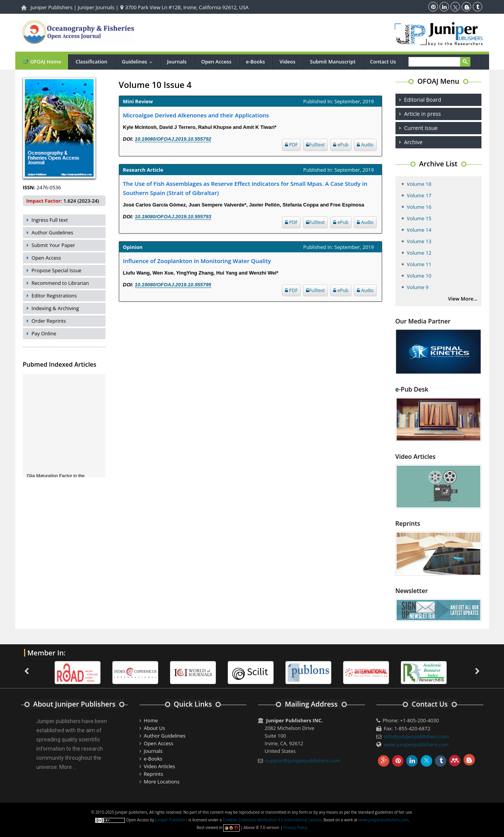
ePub (341, 145)
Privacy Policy (295, 827)
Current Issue (421, 128)
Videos (287, 62)
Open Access (216, 62)
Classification (92, 62)
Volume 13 (419, 241)
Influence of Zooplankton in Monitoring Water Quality (197, 261)
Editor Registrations (54, 296)
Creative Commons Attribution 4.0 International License (272, 820)
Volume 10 (419, 276)
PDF (291, 145)
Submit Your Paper (53, 245)
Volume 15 (419, 218)
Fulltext (315, 145)
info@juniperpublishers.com (416, 736)
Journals (177, 62)
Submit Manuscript (333, 62)
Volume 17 (419, 195)
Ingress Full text (50, 220)
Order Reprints (49, 321)
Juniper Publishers (52, 7)
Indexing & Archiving (55, 308)
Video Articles (159, 766)
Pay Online (44, 333)
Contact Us (383, 62)
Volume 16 (419, 207)
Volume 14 (419, 230)
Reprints (153, 774)
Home (151, 720)
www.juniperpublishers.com (416, 744)
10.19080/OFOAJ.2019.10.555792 (173, 139)
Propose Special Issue (57, 270)
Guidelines (139, 62)
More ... (68, 767)
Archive (413, 142)
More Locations (161, 782)
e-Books (256, 62)
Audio (365, 145)
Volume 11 (419, 264)
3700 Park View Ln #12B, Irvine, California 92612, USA (184, 7)
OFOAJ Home (42, 61)
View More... (463, 299)
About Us (154, 728)
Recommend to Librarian (60, 283)
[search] (438, 62)
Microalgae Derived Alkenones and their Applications (196, 115)
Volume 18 (419, 184)
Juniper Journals (96, 7)
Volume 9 (418, 287)
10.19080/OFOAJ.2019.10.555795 (173, 285)
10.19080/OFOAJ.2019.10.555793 (173, 217)
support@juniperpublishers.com (303, 761)
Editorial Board (423, 100)
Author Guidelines (53, 232)
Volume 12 (419, 253)
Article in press (423, 114)
